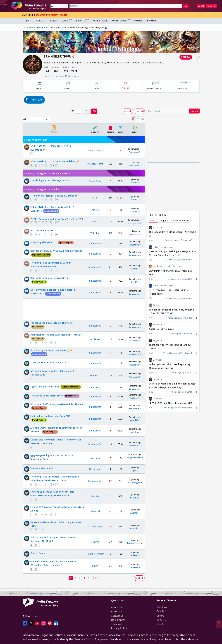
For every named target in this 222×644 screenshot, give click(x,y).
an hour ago (173, 279)
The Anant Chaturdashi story (55, 396)
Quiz (65, 21)
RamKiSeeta (95, 181)
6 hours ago (172, 318)
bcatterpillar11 (134, 543)
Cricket (154, 305)
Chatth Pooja (38, 553)
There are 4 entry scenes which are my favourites (170, 347)
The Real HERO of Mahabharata (48, 363)
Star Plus (162, 607)
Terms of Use (119, 624)
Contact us (117, 616)
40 (57, 234)
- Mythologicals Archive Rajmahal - (50, 180)
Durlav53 (134, 555)
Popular (164, 221)
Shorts (81, 21)
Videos (138, 21)
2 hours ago (174, 334)
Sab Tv (161, 624)
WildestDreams (95, 150)
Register (212, 6)
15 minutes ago (173, 298)
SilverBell (134, 269)
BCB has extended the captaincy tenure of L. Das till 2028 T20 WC (172, 312)
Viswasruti (134, 152)
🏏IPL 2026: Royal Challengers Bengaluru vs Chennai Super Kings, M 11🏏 (172, 253)
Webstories (119, 21)
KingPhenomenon (135, 458)
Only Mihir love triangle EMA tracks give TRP (171, 273)
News (28, 21)
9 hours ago (176, 392)
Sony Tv (161, 620)
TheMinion (188, 334)
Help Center (118, 620)
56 (57, 199)
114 (58, 343)
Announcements (181, 221)
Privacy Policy (119, 628)
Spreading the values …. (52, 242)
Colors (160, 616)
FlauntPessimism (95, 554)
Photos (152, 21)
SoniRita (95, 496)
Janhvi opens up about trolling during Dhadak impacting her (169, 366)
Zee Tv (161, 611)
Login (201, 6)
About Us (117, 607)
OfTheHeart (95, 469)
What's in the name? (42, 468)
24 (57, 515)
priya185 (189, 372)
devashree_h (134, 223)
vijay (134, 470)
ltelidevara (95, 339)
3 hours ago (169, 408)
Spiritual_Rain (186, 318)
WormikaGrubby (185, 408)
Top (219, 624)
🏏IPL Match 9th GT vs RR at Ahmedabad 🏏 (55, 161)
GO (186, 6)
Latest (153, 221)
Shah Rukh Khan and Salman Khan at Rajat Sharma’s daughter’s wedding (173, 386)
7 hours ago (176, 372)
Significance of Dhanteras (56, 387)
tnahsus (134, 398)
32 (96, 578)
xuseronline (95, 458)
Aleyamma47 (187, 240)
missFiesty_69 (134, 483)
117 (58, 223)
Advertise (117, 611)
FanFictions (100, 21)
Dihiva (134, 200)
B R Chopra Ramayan (42, 230)
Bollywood (156, 325)
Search (194, 111)
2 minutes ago (171, 240)
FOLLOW (186, 57)
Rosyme (95, 542)
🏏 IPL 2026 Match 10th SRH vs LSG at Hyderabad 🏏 (51, 148)
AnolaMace (134, 408)
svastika (134, 432)
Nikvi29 (134, 282)
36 (57, 484)
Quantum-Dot (95, 267)
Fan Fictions (156, 228)
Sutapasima (95, 243)
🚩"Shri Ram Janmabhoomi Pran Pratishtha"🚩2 (57, 219)
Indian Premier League (161, 247)
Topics (54, 21)
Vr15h (95, 198)
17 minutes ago (173, 260)
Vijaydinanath (186, 353)
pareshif (134, 420)
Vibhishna (95, 233)
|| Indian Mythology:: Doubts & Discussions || (56, 196)
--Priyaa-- (95, 566)
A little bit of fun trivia (161, 329)
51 (57, 165)
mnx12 (134, 183)
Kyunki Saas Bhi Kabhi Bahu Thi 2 (165, 266)
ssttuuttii (134, 528)
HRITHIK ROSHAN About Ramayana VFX (170, 403)
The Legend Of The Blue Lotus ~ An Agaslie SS (172, 234)
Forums (40, 21)
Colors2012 (187, 279)
